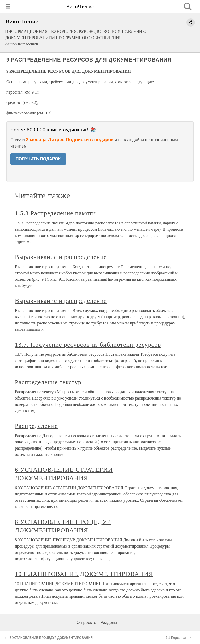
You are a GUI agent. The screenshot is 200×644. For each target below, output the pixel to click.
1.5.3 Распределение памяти (55, 213)
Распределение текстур (48, 382)
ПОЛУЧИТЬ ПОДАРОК (38, 159)
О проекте (86, 622)
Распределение (36, 426)
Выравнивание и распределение (61, 257)
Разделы (109, 622)
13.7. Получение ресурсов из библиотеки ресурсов (88, 345)
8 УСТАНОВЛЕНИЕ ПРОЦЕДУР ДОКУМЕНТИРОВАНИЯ (51, 638)
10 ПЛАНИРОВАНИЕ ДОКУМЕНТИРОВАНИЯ (84, 574)
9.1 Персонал (176, 638)
